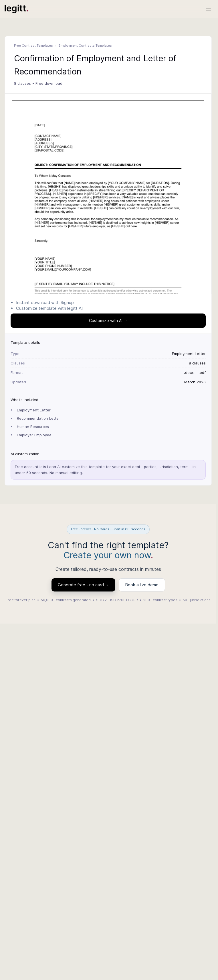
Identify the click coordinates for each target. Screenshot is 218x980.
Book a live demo (142, 585)
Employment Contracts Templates (85, 46)
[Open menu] (208, 9)
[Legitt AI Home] (16, 9)
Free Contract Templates (33, 46)
